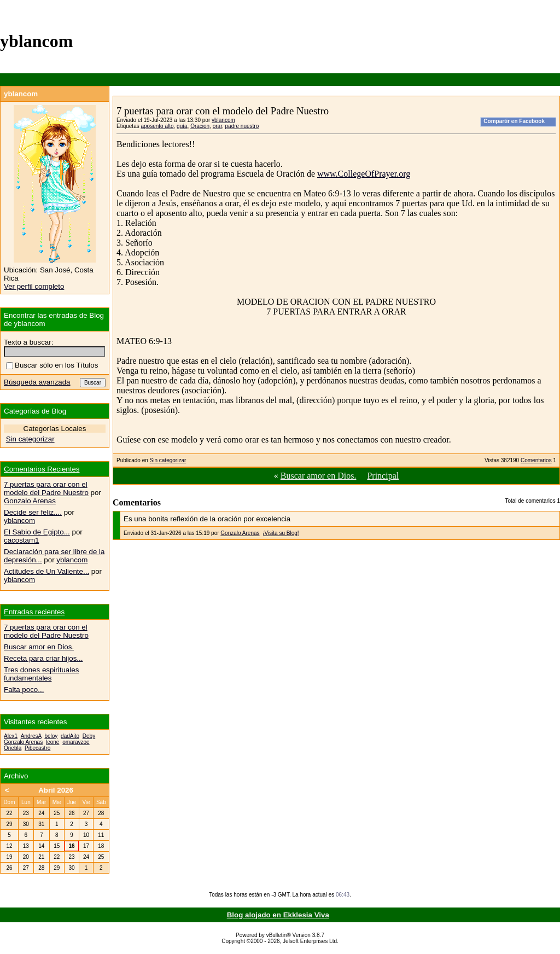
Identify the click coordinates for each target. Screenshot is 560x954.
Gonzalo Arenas (240, 533)
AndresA (31, 736)
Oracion (200, 126)
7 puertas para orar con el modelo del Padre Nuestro (46, 488)
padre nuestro (242, 126)
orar (217, 126)
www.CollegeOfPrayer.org (364, 174)
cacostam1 (21, 540)
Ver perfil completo (34, 286)
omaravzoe (76, 742)
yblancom (223, 120)
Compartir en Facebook (514, 121)
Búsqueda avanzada (37, 382)
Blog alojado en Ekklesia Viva (278, 915)
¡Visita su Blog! (281, 533)
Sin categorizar (168, 460)
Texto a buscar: (28, 342)
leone (52, 742)
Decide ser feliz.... (33, 512)
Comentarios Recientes (42, 469)
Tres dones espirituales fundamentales (41, 674)
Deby (89, 736)
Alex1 (11, 736)
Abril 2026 (56, 790)
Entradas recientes (34, 612)
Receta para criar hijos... (43, 658)
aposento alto (157, 126)
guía (182, 126)
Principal (383, 476)
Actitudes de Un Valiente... (46, 571)
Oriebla (13, 748)
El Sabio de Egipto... (37, 532)
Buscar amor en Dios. (319, 476)
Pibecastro (37, 748)
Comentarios (536, 460)
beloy (51, 736)
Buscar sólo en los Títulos (52, 365)
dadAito (70, 736)
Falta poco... (24, 690)
